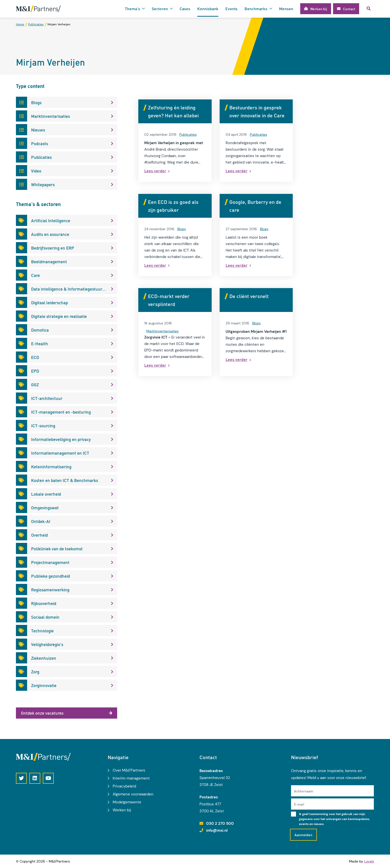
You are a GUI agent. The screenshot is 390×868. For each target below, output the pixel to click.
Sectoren (160, 9)
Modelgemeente (127, 802)
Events (231, 9)
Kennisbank (208, 9)
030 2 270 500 (220, 824)
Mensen (286, 9)
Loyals (369, 861)
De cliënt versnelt (249, 296)
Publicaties (188, 134)
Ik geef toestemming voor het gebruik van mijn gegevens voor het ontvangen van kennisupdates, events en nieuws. (334, 819)
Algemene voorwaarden (133, 794)
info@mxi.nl (217, 830)
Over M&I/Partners (129, 770)
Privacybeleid (124, 786)
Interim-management (131, 778)
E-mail (299, 804)
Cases (185, 9)
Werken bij (122, 810)
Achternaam (304, 791)
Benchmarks (256, 9)
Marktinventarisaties (162, 331)
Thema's (132, 9)
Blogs (182, 229)
